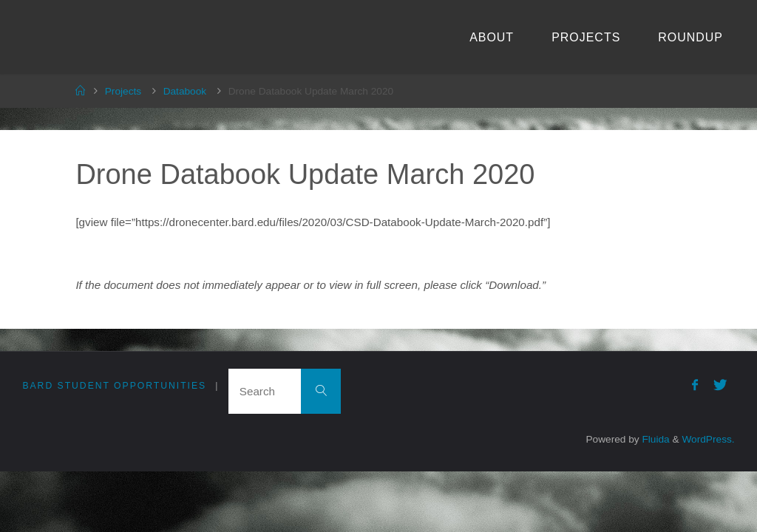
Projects (123, 91)
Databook (185, 91)
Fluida (655, 439)
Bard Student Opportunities (114, 386)
